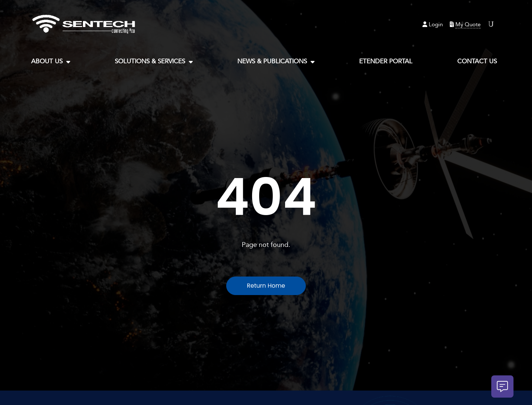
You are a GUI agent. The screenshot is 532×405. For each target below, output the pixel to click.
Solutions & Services (154, 62)
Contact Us (477, 61)
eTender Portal (386, 61)
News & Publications (276, 62)
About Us (51, 62)
